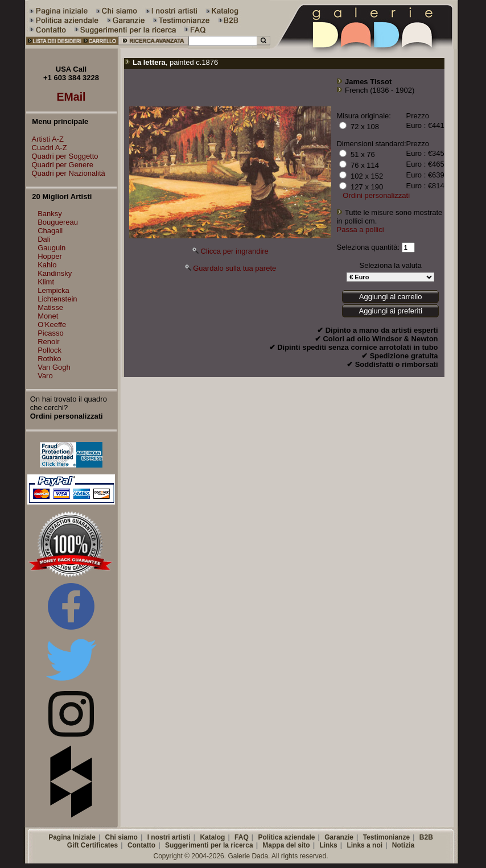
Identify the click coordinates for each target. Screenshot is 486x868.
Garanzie (339, 837)
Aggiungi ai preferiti (390, 311)
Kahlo (47, 265)
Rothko (49, 359)
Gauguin (52, 248)
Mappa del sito (286, 845)
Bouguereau (58, 222)
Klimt (46, 282)
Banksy (50, 214)
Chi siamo (121, 837)
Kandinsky (55, 273)
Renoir (48, 342)
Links (328, 845)
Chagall (50, 231)
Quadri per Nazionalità (66, 173)
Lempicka (53, 290)
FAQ (242, 837)
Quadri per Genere (60, 165)
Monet (48, 316)
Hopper (50, 256)
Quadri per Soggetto (62, 156)
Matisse (50, 307)
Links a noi (364, 845)
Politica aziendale (286, 837)
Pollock (50, 350)
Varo (45, 376)
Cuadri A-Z (47, 148)
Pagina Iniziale (72, 837)
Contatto (141, 845)
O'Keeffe (52, 325)
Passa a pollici (360, 230)
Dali (44, 239)
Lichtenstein (57, 299)
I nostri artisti (169, 837)
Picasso (51, 333)
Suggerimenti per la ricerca (209, 845)
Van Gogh (54, 367)
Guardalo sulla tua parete (234, 268)
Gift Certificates (92, 845)
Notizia (403, 845)
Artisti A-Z (45, 139)
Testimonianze (386, 837)
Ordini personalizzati (376, 195)
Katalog (212, 837)
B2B (426, 837)
